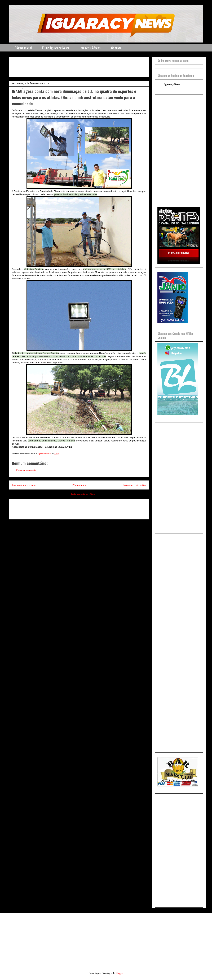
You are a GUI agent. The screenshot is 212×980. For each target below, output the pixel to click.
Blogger (119, 973)
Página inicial (23, 48)
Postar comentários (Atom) (83, 494)
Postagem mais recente (24, 485)
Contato (116, 48)
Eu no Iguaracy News (56, 48)
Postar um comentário (26, 470)
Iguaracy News (172, 84)
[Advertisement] (96, 66)
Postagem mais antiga (135, 485)
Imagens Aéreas (90, 48)
